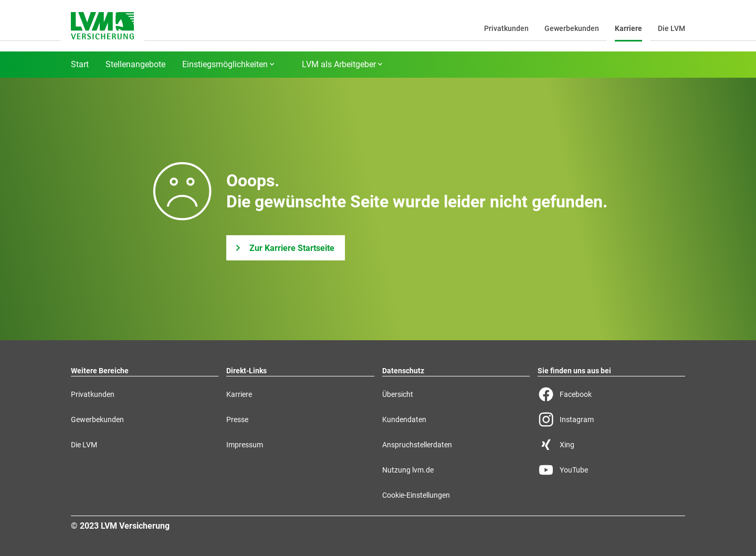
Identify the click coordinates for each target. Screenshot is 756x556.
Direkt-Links (246, 371)
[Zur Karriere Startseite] (286, 248)
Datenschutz (403, 371)
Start (80, 65)
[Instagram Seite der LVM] (611, 419)
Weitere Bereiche (100, 371)
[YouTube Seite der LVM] (611, 470)
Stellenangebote (135, 65)
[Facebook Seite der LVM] (611, 394)
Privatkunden (506, 28)
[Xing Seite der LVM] (611, 445)
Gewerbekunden (572, 28)
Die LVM (671, 28)
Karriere (628, 28)
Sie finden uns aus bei (574, 371)
